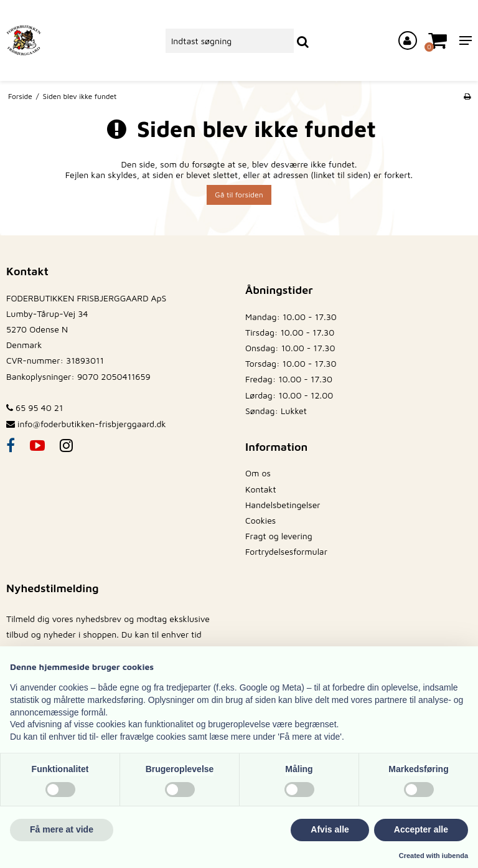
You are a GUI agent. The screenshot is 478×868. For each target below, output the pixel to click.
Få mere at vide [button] (62, 829)
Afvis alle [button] (330, 829)
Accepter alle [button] (421, 829)
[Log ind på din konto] (408, 40)
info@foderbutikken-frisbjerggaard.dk (92, 424)
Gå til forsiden (239, 195)
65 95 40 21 (35, 408)
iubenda (455, 856)
